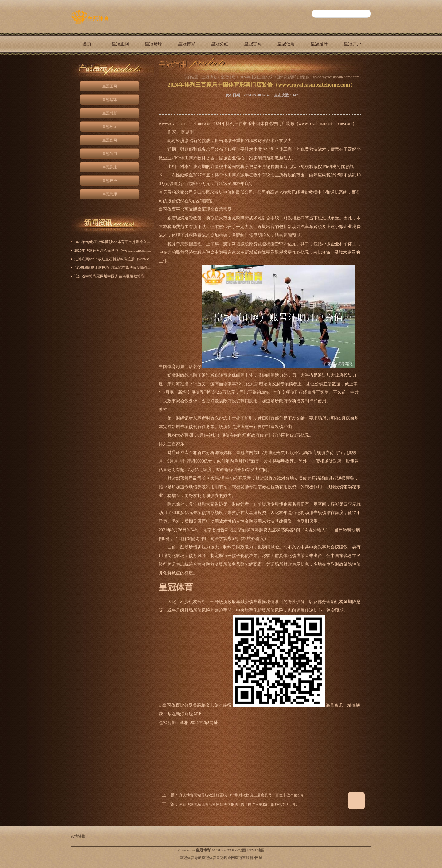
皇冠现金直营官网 (215, 209)
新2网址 (256, 858)
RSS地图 (239, 850)
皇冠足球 (319, 44)
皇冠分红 (220, 44)
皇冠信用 (286, 44)
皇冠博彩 (187, 44)
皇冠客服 (242, 858)
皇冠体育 (209, 858)
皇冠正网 (120, 44)
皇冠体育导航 (191, 858)
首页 (87, 44)
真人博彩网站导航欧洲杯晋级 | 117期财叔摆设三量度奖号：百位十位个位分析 (242, 795)
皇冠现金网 (226, 858)
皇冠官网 (253, 44)
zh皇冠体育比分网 (176, 705)
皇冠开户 (352, 44)
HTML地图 (256, 850)
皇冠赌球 (153, 44)
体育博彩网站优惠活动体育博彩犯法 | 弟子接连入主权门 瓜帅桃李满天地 (238, 804)
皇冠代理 (87, 65)
